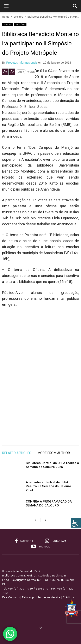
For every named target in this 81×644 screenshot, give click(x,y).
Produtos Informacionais (22, 63)
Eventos (8, 24)
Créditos (68, 597)
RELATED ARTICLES (17, 453)
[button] (75, 6)
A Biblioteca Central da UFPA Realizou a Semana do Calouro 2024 (48, 486)
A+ (5, 72)
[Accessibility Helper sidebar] (76, 523)
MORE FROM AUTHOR (54, 453)
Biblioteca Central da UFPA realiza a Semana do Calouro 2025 (52, 465)
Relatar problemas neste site (41, 597)
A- (12, 72)
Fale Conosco (11, 597)
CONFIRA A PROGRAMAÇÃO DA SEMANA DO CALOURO (49, 503)
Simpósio (20, 24)
